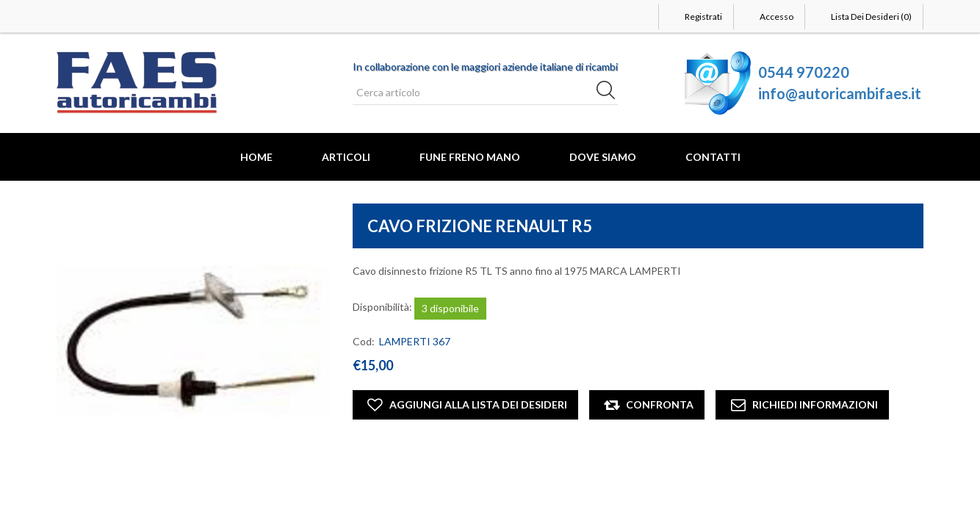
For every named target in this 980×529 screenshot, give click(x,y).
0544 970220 (804, 72)
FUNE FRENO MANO (470, 157)
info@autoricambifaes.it (840, 93)
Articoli (346, 157)
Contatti (713, 157)
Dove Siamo (603, 157)
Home (256, 157)
